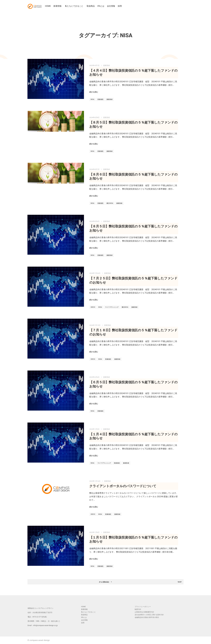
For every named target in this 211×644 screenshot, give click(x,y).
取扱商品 (91, 6)
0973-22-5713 (37, 617)
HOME (48, 6)
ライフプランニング (112, 307)
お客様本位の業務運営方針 (144, 612)
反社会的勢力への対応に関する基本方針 (149, 615)
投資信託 (101, 99)
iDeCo (93, 307)
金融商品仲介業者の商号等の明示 (147, 617)
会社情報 (111, 6)
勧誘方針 (138, 609)
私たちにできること (75, 6)
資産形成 (106, 65)
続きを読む (94, 92)
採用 (120, 6)
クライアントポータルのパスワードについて (123, 486)
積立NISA (110, 203)
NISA (93, 99)
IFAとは (101, 6)
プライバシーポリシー (143, 607)
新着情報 (58, 6)
